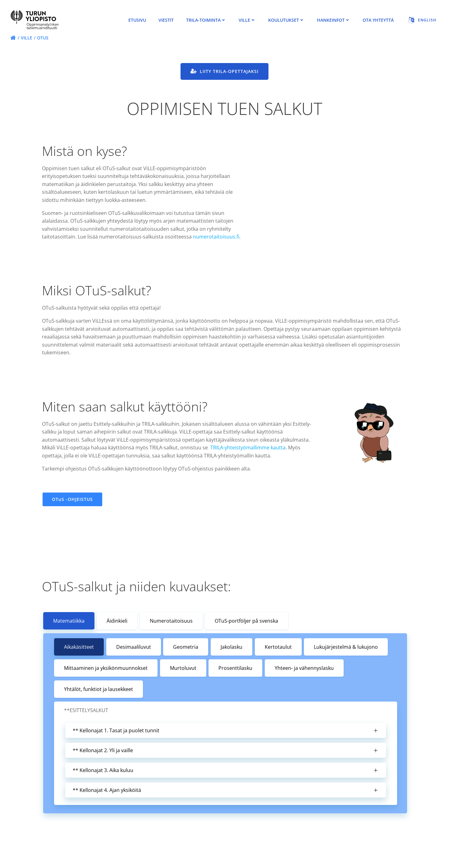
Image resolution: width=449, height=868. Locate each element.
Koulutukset (286, 20)
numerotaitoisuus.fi (66, 247)
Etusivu (137, 20)
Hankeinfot (334, 20)
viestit (166, 20)
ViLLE (247, 20)
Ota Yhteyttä (378, 20)
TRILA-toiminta (206, 20)
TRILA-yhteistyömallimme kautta (249, 458)
